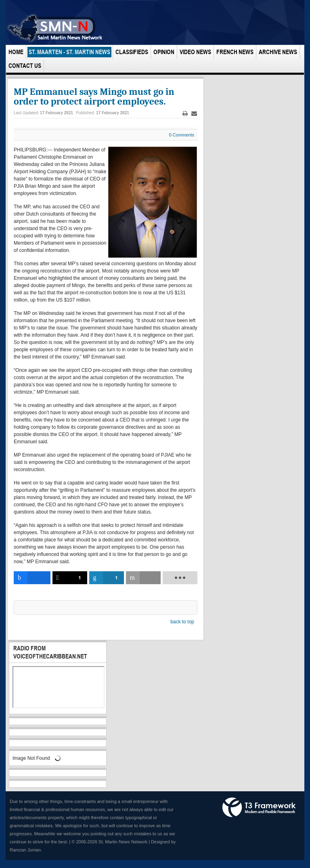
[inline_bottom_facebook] (32, 578)
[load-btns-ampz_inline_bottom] (180, 578)
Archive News (278, 52)
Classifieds (132, 52)
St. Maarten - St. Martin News (69, 52)
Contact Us (25, 66)
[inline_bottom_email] (143, 578)
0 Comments (182, 135)
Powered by (259, 807)
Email (194, 114)
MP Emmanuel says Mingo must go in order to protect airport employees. (94, 96)
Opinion (164, 52)
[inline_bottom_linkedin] (107, 578)
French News (235, 52)
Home (16, 52)
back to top (182, 622)
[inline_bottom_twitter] (70, 578)
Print (185, 114)
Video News (195, 52)
